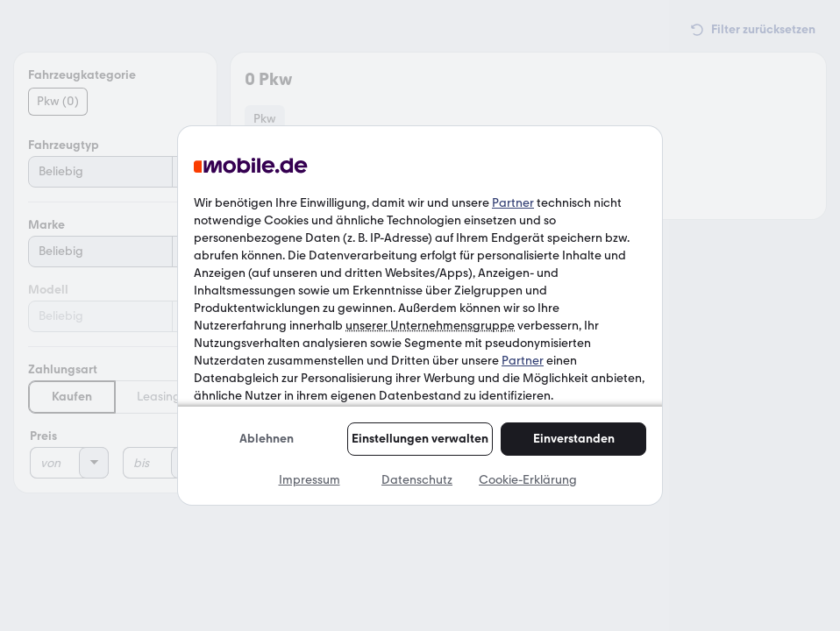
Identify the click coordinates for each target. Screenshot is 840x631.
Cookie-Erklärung (528, 480)
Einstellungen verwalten (420, 439)
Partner (513, 203)
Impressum (310, 480)
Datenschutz (417, 480)
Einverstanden (574, 439)
